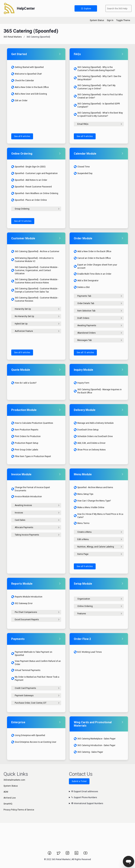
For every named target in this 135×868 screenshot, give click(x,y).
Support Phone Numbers (84, 797)
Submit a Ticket (79, 781)
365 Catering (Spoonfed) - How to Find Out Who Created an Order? (98, 96)
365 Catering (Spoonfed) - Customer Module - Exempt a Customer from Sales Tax (35, 290)
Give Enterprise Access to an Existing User (34, 742)
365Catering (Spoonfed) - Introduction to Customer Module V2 (32, 260)
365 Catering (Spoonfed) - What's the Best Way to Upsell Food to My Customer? (98, 114)
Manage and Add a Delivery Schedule (94, 423)
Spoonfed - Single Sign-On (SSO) (28, 167)
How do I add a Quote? (24, 383)
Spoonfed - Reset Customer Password (31, 187)
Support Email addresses (85, 791)
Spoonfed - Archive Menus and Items (93, 487)
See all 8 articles (22, 136)
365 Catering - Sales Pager (88, 752)
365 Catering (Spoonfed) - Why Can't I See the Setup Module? (97, 78)
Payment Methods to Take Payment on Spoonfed (32, 654)
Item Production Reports (25, 430)
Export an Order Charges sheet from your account (95, 266)
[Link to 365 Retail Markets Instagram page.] (68, 854)
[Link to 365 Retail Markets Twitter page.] (59, 854)
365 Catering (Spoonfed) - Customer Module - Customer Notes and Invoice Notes (35, 281)
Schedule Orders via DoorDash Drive (93, 436)
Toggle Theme (123, 20)
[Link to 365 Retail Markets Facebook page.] (50, 854)
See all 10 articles (23, 221)
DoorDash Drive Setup (86, 430)
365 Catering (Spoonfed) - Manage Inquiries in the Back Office (98, 391)
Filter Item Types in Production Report (31, 456)
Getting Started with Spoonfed (27, 67)
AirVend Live (10, 798)
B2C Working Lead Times (88, 652)
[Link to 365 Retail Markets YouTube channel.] (85, 854)
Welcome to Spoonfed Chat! (27, 74)
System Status (97, 20)
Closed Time (82, 167)
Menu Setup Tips (84, 494)
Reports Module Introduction (27, 597)
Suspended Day (83, 173)
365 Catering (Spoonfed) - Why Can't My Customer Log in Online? (95, 87)
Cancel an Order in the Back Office (92, 258)
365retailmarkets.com (14, 780)
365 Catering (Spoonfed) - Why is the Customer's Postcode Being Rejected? (94, 69)
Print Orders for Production (26, 436)
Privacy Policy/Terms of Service (19, 810)
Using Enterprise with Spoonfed (28, 735)
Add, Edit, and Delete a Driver (90, 443)
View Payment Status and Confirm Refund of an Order (36, 663)
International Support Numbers (87, 803)
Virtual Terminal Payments (26, 670)
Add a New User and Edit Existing (29, 94)
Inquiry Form (82, 383)
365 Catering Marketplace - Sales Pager (95, 739)
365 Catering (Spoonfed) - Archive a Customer (35, 251)
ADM (6, 792)
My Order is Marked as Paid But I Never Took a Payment (35, 679)
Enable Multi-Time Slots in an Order (93, 274)
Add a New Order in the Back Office (30, 87)
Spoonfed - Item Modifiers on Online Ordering (35, 193)
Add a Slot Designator (86, 281)
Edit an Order (19, 101)
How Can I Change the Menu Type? (92, 501)
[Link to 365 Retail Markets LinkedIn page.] (77, 854)
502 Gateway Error (22, 603)
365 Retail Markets (13, 37)
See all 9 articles (85, 136)
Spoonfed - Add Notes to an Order (29, 180)
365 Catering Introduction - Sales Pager (95, 745)
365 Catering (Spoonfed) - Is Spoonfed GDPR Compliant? (97, 105)
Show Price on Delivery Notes (90, 450)
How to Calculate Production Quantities (32, 423)
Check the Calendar (23, 81)
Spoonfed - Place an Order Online (29, 200)
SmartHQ (8, 804)
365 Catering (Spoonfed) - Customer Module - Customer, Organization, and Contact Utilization (35, 270)
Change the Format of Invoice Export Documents (31, 489)
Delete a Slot (82, 287)
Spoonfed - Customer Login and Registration (34, 173)
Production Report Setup (25, 443)
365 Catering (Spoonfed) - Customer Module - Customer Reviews (35, 299)
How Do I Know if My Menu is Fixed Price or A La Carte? (99, 516)
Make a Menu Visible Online (89, 507)
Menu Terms (82, 523)
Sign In (110, 20)
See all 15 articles (85, 352)
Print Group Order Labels (25, 450)
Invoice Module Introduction (27, 497)
